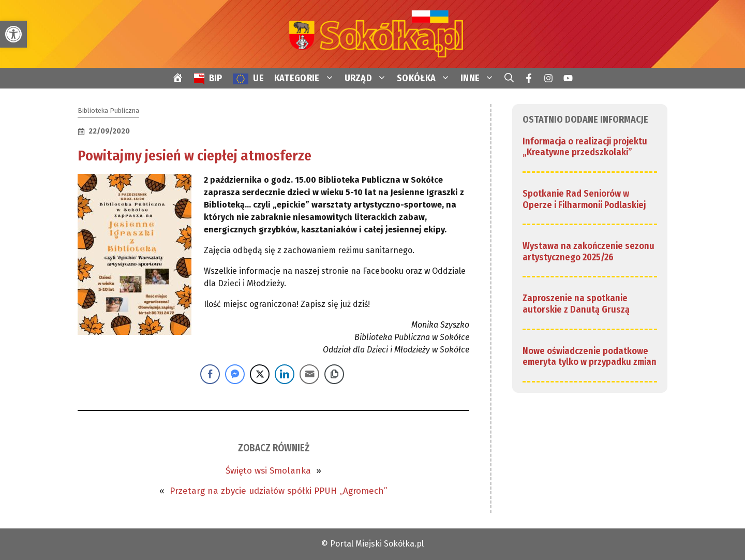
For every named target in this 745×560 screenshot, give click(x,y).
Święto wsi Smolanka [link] (268, 471)
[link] (13, 34)
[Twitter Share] (260, 374)
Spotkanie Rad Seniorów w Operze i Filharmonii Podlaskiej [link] (584, 199)
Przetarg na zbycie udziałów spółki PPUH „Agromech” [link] (279, 491)
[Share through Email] (309, 374)
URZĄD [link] (368, 78)
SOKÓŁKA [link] (426, 78)
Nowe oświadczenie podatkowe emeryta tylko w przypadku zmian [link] (590, 357)
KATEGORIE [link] (307, 78)
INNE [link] (480, 78)
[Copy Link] (334, 374)
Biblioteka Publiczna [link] (108, 110)
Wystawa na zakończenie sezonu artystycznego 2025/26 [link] (588, 252)
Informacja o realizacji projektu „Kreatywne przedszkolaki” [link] (585, 147)
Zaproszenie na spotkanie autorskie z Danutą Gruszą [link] (576, 304)
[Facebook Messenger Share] (235, 374)
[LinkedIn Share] (285, 374)
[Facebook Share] (210, 374)
